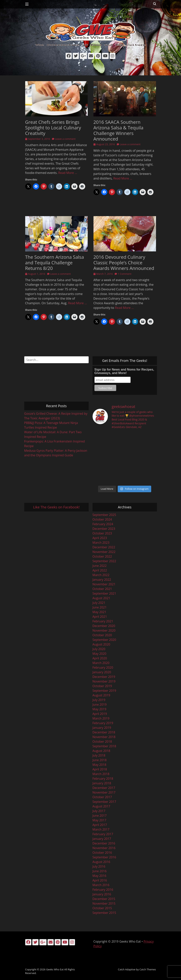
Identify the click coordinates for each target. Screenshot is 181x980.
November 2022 (104, 552)
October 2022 (102, 556)
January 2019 (102, 728)
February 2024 (103, 524)
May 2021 (99, 612)
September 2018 (104, 746)
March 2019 (101, 718)
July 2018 (99, 755)
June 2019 (100, 704)
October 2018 (102, 742)
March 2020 (101, 663)
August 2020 (101, 644)
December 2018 (104, 732)
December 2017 (104, 788)
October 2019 (102, 686)
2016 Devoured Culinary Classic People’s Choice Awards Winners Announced (124, 262)
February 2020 (103, 667)
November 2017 (104, 792)
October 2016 (102, 853)
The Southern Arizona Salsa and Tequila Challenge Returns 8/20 (55, 262)
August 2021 (101, 598)
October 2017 (102, 797)
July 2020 (99, 649)
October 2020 (102, 635)
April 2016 (100, 880)
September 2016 (104, 857)
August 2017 (101, 806)
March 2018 (101, 774)
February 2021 (103, 621)
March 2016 (101, 885)
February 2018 (103, 779)
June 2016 (100, 871)
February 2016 (103, 890)
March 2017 (101, 829)
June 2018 (100, 760)
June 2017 (100, 816)
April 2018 (100, 769)
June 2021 (100, 607)
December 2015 (104, 899)
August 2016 (101, 862)
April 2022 (100, 570)
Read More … (68, 173)
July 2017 (99, 811)
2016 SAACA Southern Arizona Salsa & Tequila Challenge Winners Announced (118, 130)
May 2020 (99, 654)
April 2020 (100, 658)
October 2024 (102, 519)
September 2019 (104, 691)
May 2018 (99, 765)
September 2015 (104, 913)
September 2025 (104, 515)
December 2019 (104, 677)
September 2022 (104, 561)
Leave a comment (65, 139)
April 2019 (100, 714)
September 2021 (104, 593)
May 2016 (99, 876)
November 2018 (104, 737)
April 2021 (100, 617)
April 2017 (100, 825)
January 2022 (102, 580)
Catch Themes (148, 969)
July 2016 (99, 866)
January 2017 (102, 839)
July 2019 (99, 700)
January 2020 (102, 672)
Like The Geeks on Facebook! (56, 507)
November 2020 (104, 630)
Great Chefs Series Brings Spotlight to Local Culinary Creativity (53, 128)
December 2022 (104, 547)
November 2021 (104, 584)
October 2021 (102, 589)
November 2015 (104, 903)
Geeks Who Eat (55, 969)
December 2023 (104, 529)
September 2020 (104, 640)
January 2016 (102, 894)
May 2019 (99, 709)
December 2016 (104, 843)
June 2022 (100, 566)
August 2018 (101, 751)
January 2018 (102, 783)
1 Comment (125, 274)
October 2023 (102, 533)
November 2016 (104, 848)
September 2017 (104, 802)
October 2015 (102, 908)
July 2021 (99, 603)
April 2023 (100, 538)
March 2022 (101, 575)
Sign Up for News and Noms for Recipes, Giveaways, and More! (124, 371)
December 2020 (104, 626)
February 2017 (103, 834)
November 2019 (104, 681)
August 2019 (101, 695)
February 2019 (103, 723)
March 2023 (101, 543)
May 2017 (99, 820)
